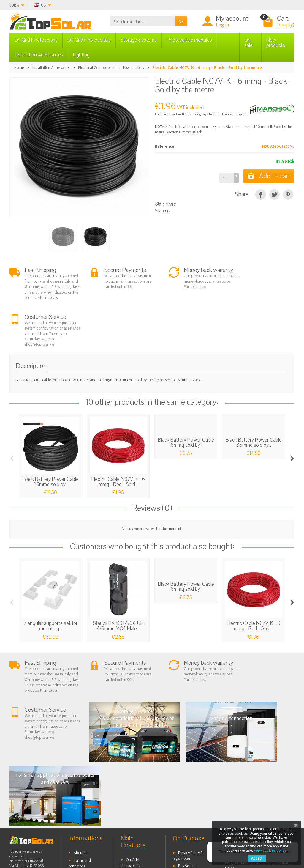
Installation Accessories (39, 55)
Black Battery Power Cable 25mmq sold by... (51, 441)
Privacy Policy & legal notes (188, 757)
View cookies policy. (270, 850)
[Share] (261, 194)
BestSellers (187, 767)
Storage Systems (139, 40)
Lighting (81, 55)
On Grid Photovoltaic (36, 40)
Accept (257, 858)
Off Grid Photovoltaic (89, 40)
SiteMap (185, 782)
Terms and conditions (80, 764)
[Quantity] (225, 178)
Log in (222, 25)
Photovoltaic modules (189, 40)
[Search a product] (142, 21)
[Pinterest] (288, 194)
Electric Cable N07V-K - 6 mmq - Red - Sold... (118, 441)
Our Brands (188, 789)
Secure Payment (87, 787)
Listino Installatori (88, 795)
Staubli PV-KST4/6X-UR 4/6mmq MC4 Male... (118, 585)
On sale (248, 43)
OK (181, 21)
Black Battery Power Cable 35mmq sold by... (254, 402)
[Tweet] (274, 194)
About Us (81, 754)
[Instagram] (94, 840)
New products (276, 43)
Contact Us (187, 774)
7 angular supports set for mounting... (51, 585)
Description (31, 325)
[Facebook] (53, 840)
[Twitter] (67, 840)
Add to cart (268, 176)
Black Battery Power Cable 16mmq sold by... (186, 402)
